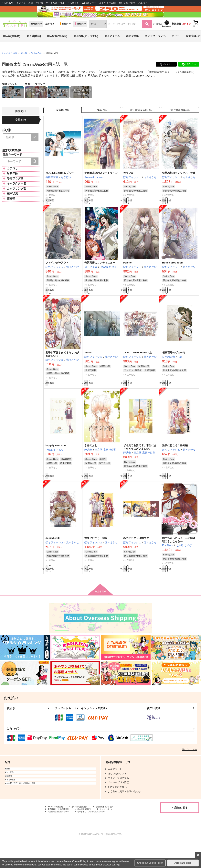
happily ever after (56, 466)
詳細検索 (158, 36)
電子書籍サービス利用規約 (62, 835)
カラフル (128, 187)
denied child (53, 561)
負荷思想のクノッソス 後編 (179, 187)
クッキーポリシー (121, 835)
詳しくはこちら (190, 774)
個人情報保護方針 (94, 835)
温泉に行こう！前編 (96, 561)
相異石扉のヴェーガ (174, 371)
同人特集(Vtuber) (57, 48)
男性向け (65, 36)
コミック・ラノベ (155, 48)
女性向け (80, 36)
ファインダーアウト (57, 279)
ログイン (186, 36)
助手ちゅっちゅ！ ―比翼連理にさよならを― (179, 562)
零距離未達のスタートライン (171, 84)
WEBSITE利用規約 (58, 831)
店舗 (31, 3)
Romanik (8, 87)
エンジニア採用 (127, 3)
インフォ (21, 3)
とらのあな (7, 3)
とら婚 (39, 3)
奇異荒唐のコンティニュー (100, 279)
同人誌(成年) (34, 48)
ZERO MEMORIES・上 (138, 371)
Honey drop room (173, 279)
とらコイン (73, 3)
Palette (127, 279)
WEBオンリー (89, 3)
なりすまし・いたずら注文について (103, 838)
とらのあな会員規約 (87, 831)
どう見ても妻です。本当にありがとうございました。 (140, 467)
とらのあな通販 (10, 65)
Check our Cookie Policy (150, 863)
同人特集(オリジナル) (86, 48)
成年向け (50, 36)
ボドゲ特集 (132, 48)
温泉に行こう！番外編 (175, 466)
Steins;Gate (34, 76)
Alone (88, 371)
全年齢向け (36, 36)
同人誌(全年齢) (12, 48)
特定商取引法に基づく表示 (62, 838)
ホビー (176, 48)
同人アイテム (112, 48)
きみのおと (91, 466)
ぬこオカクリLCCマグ (136, 561)
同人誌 (26, 65)
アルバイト (144, 3)
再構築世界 (139, 84)
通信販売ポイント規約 (118, 831)
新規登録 (176, 36)
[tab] (102, 123)
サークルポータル (55, 3)
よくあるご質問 (107, 3)
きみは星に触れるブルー (116, 84)
